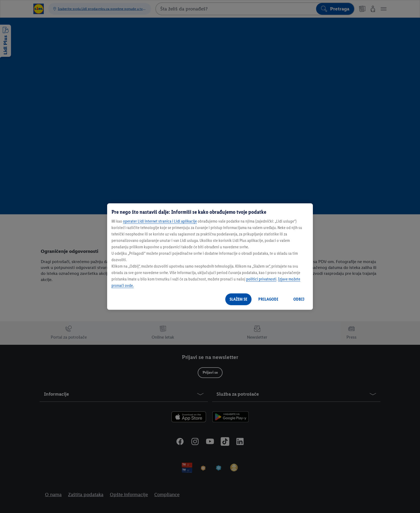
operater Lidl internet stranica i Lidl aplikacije (160, 221)
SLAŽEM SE (238, 299)
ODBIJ (299, 299)
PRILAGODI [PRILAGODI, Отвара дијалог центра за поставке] (268, 299)
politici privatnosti (261, 279)
